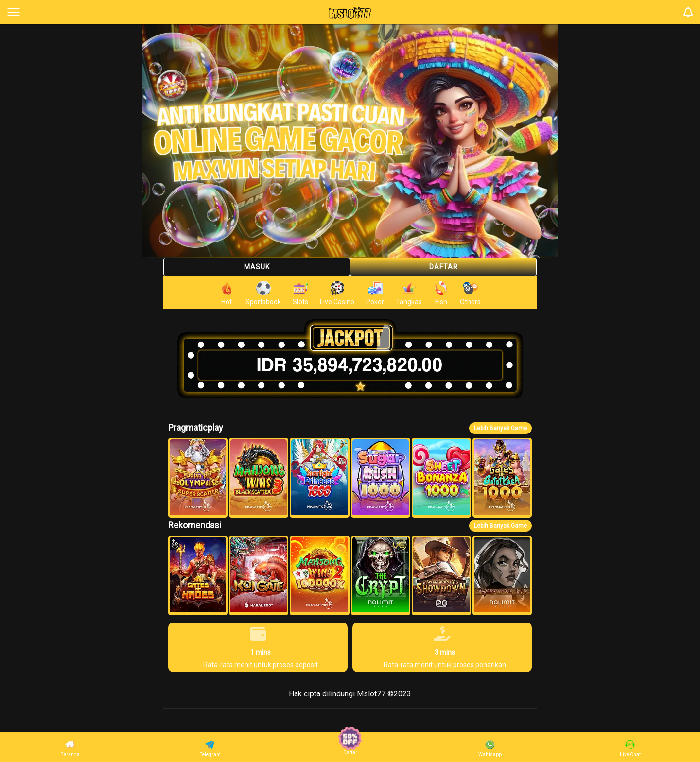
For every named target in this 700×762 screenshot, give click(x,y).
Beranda (70, 748)
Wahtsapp (490, 748)
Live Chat (630, 748)
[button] (198, 478)
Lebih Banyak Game (500, 428)
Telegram (210, 748)
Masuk (257, 267)
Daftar (444, 267)
